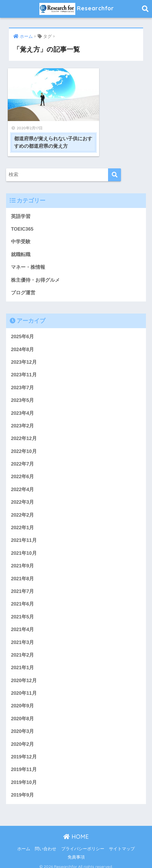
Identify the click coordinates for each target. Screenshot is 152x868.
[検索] (115, 166)
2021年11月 (24, 534)
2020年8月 (23, 714)
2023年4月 (23, 406)
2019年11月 (24, 765)
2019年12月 (24, 752)
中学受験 (21, 234)
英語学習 (21, 208)
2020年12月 (24, 675)
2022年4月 (23, 483)
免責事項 (76, 853)
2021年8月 (23, 572)
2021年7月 (23, 585)
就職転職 (21, 246)
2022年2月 (23, 508)
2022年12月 (24, 431)
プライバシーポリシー (83, 844)
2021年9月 (23, 560)
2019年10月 (24, 777)
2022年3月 (23, 496)
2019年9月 (23, 790)
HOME (76, 832)
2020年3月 (23, 726)
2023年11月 (24, 367)
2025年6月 (23, 329)
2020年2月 (23, 739)
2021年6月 (23, 598)
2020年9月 (23, 701)
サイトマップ (122, 844)
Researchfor (77, 9)
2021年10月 (24, 547)
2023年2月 (23, 419)
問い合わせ (46, 844)
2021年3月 (23, 637)
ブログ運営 (23, 285)
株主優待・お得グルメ (35, 272)
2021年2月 (23, 649)
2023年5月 (23, 393)
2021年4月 (23, 624)
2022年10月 (24, 444)
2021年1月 (23, 662)
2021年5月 (23, 611)
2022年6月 (23, 470)
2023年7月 (23, 380)
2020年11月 (24, 688)
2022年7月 (23, 457)
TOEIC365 (22, 221)
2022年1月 (23, 521)
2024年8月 (23, 342)
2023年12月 (24, 354)
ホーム (24, 844)
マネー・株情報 (28, 259)
